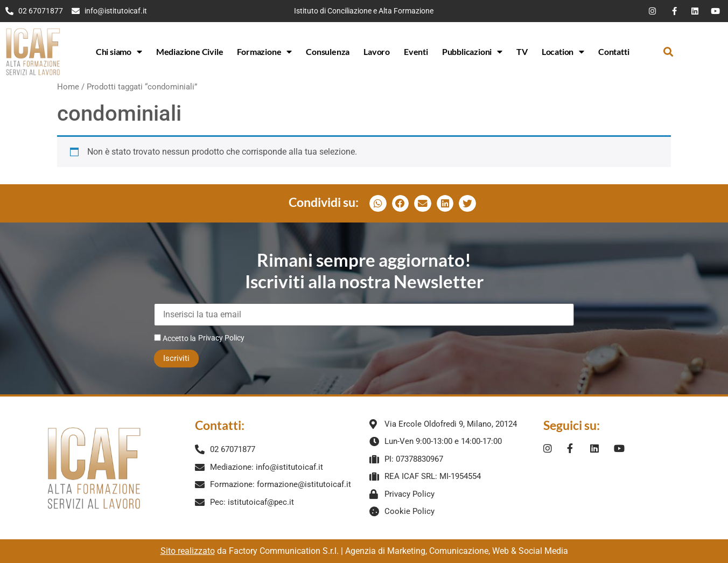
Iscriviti (176, 358)
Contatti (614, 51)
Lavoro (377, 51)
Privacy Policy (221, 338)
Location (563, 52)
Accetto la (175, 338)
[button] (668, 51)
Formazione (264, 52)
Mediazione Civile (190, 51)
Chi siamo (119, 52)
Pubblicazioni (472, 52)
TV (522, 51)
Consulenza (328, 51)
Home (68, 87)
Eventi (416, 51)
